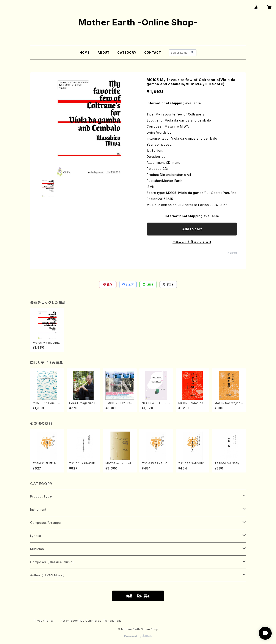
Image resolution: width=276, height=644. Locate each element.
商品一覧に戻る (138, 596)
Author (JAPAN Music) (47, 575)
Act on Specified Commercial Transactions (91, 621)
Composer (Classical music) (52, 562)
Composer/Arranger (46, 523)
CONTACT (153, 52)
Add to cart (192, 229)
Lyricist (36, 536)
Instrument (38, 509)
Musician (37, 549)
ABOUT (103, 52)
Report (232, 253)
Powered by (138, 636)
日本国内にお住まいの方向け (192, 242)
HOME (85, 52)
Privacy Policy (44, 621)
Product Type (41, 496)
